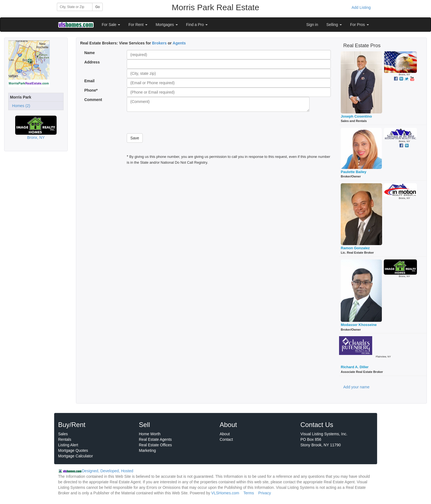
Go (97, 7)
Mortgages (167, 25)
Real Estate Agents (155, 439)
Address (92, 62)
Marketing (147, 450)
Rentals (65, 439)
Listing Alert (68, 445)
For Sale (111, 25)
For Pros (359, 25)
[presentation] (169, 123)
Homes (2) (20, 106)
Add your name (356, 387)
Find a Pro (197, 25)
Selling (334, 25)
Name (89, 53)
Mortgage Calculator (76, 456)
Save (135, 138)
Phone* (91, 90)
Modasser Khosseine (359, 325)
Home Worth (150, 434)
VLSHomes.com (225, 493)
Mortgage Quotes (73, 450)
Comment (94, 100)
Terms (249, 493)
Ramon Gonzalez (355, 248)
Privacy (265, 493)
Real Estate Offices (155, 445)
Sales (63, 434)
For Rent (138, 25)
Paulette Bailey (354, 172)
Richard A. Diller (355, 367)
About (225, 434)
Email (89, 81)
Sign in (312, 25)
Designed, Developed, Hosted (108, 471)
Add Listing (361, 7)
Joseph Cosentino (356, 116)
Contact (226, 439)
